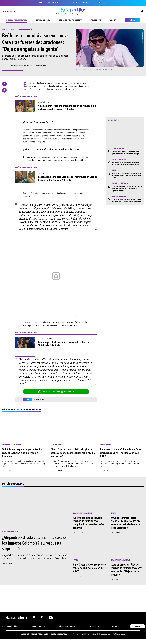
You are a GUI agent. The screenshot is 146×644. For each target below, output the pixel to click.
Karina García (106, 445)
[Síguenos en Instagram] (34, 619)
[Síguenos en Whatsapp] (42, 619)
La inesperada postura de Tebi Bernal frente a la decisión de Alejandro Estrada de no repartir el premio (127, 188)
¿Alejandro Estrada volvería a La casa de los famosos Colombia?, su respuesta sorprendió (35, 543)
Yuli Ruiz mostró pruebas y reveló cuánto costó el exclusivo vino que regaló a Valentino (23, 453)
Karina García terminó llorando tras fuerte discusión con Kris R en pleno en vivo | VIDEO (121, 453)
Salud (113, 513)
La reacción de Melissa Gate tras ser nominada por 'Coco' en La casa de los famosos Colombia (68, 178)
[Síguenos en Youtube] (51, 619)
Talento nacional (39, 399)
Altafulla (55, 3)
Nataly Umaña (88, 3)
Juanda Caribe (57, 445)
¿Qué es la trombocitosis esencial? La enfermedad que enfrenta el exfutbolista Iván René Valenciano (126, 523)
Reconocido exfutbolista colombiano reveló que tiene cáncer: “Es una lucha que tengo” (126, 152)
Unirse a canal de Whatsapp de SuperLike (56, 392)
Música (113, 20)
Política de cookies (119, 634)
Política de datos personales (101, 634)
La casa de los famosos (11, 445)
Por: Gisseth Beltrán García (21, 65)
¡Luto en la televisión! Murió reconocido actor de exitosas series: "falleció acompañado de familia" (127, 175)
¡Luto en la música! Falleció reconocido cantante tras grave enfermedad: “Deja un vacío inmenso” (126, 570)
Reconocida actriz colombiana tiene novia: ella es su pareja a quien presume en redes (126, 163)
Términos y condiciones (81, 634)
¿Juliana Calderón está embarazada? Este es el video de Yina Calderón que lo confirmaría (126, 200)
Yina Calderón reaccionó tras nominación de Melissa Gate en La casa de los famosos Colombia (67, 108)
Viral (114, 170)
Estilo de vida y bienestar (70, 20)
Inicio (5, 29)
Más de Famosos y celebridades (22, 409)
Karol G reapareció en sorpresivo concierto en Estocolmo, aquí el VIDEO (89, 568)
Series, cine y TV (43, 20)
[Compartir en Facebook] (4, 84)
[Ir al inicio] (73, 11)
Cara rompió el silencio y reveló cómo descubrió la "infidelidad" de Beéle (63, 344)
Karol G (76, 560)
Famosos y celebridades (16, 20)
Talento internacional (83, 513)
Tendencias (96, 20)
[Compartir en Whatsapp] (4, 90)
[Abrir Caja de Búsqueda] (142, 11)
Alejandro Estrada (71, 3)
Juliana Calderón (119, 196)
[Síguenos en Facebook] (27, 619)
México (133, 20)
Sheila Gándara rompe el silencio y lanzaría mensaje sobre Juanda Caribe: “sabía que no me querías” (73, 453)
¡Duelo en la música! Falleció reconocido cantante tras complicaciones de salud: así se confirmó (89, 523)
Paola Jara (103, 3)
